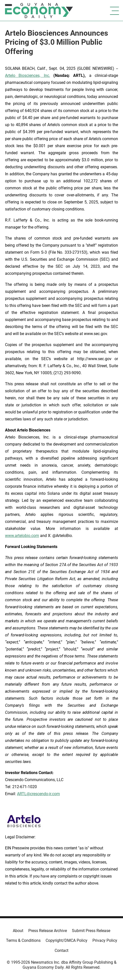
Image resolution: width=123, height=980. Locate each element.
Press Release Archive (48, 931)
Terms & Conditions (23, 940)
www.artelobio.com (22, 536)
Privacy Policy (105, 940)
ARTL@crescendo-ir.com (38, 794)
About (18, 931)
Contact (61, 950)
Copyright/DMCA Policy (67, 940)
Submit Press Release (91, 931)
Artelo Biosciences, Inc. (28, 75)
